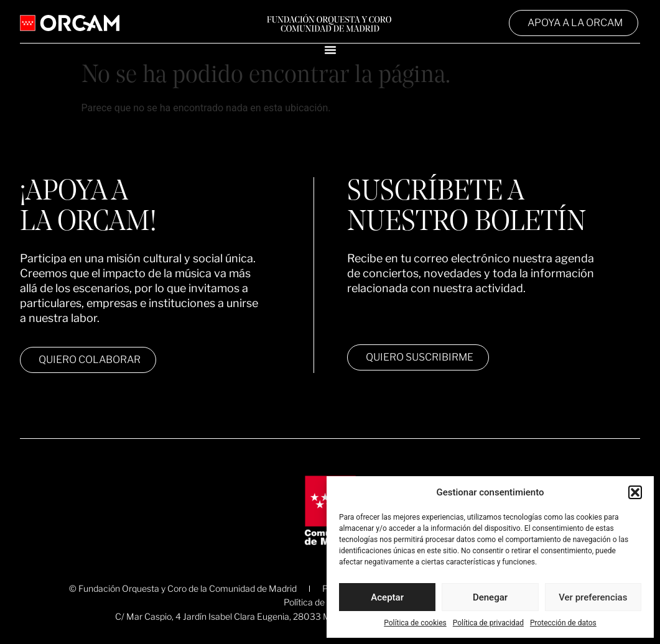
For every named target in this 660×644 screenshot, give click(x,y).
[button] (635, 492)
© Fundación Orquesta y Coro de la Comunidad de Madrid (183, 588)
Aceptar (387, 597)
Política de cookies (415, 623)
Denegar (490, 597)
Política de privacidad (488, 623)
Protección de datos (563, 623)
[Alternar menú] (330, 50)
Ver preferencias (593, 597)
